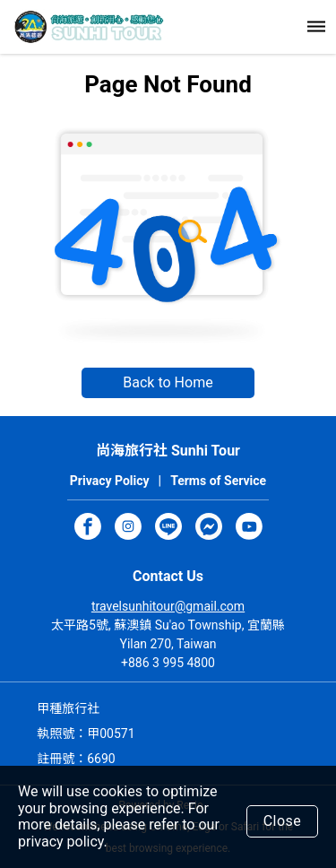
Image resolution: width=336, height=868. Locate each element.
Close (283, 821)
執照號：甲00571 (86, 733)
